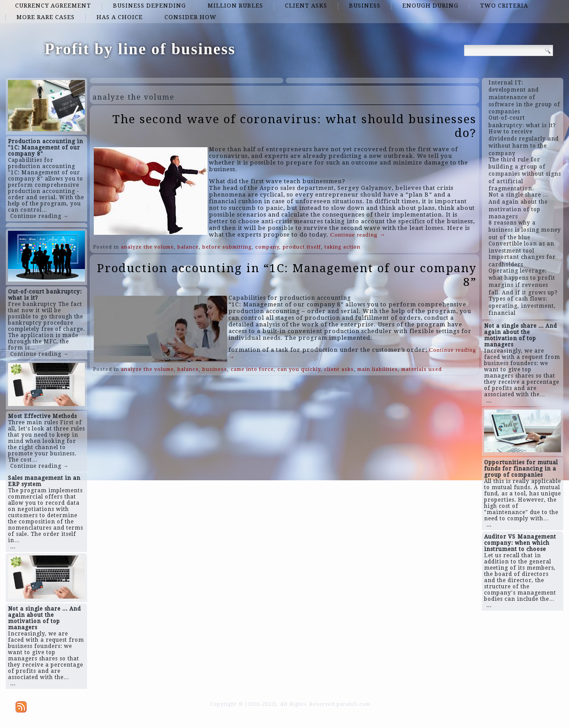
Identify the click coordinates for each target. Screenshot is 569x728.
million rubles (235, 6)
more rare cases (46, 17)
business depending (149, 6)
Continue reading (358, 235)
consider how (190, 17)
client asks (306, 6)
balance (188, 247)
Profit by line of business (140, 49)
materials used (422, 369)
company (267, 247)
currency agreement (53, 6)
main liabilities (378, 369)
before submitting (227, 247)
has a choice (120, 17)
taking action (343, 247)
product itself (302, 247)
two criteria (504, 6)
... (13, 547)
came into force (252, 369)
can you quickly (299, 369)
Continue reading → (40, 216)
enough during (430, 6)
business (365, 6)
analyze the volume (147, 247)
